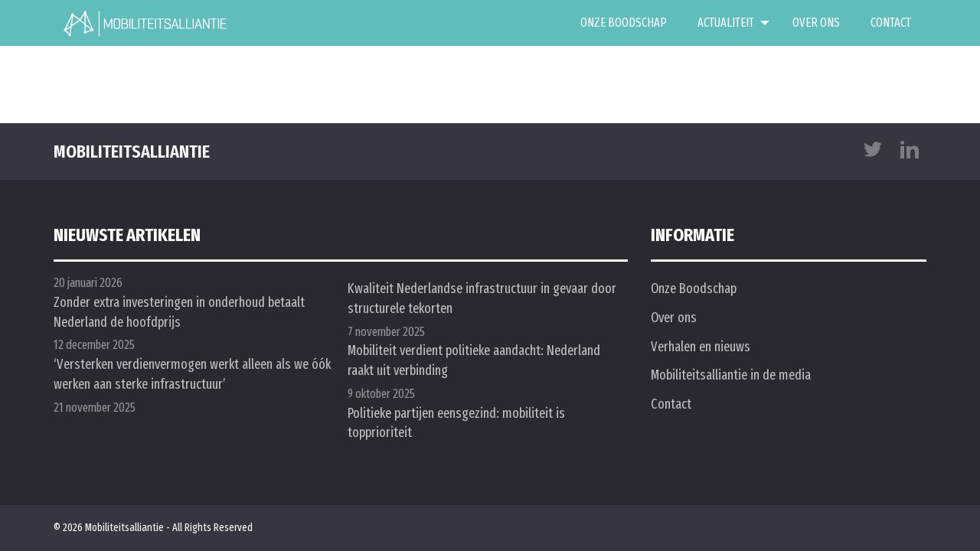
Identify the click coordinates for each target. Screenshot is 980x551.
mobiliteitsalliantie (132, 152)
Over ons (816, 23)
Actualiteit (726, 23)
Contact (891, 23)
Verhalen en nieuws (701, 347)
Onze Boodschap (624, 23)
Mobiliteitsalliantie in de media (731, 375)
